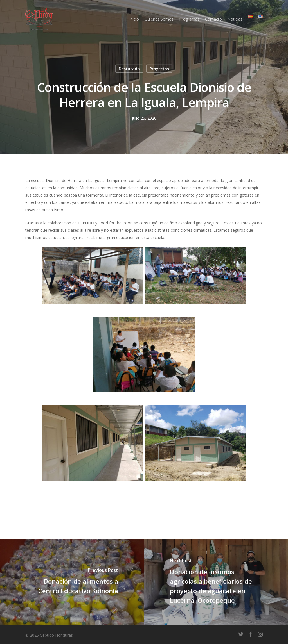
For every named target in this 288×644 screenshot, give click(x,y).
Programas (189, 19)
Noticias (235, 19)
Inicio (134, 19)
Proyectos (159, 69)
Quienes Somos (159, 19)
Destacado (129, 69)
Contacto (213, 19)
